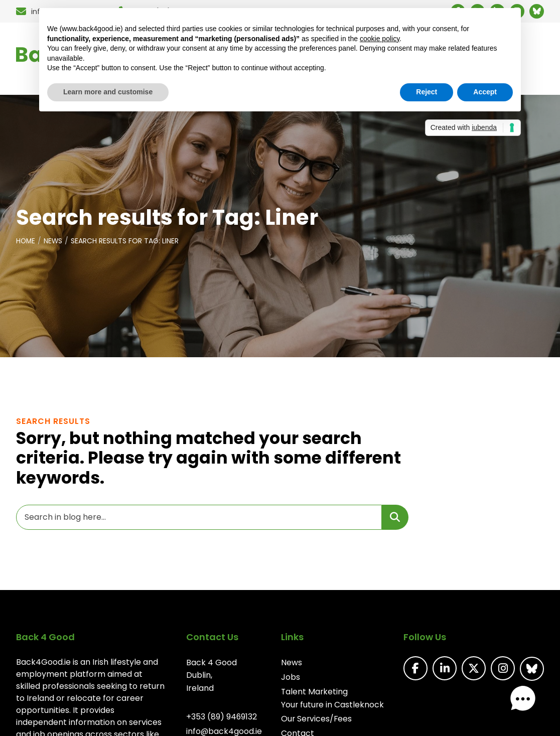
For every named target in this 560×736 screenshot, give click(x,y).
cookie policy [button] (380, 39)
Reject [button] (427, 92)
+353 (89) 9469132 (221, 719)
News (54, 244)
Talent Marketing (314, 694)
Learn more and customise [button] (108, 92)
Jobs (290, 679)
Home (26, 244)
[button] (529, 705)
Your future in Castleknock (332, 706)
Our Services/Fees (317, 721)
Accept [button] (485, 92)
